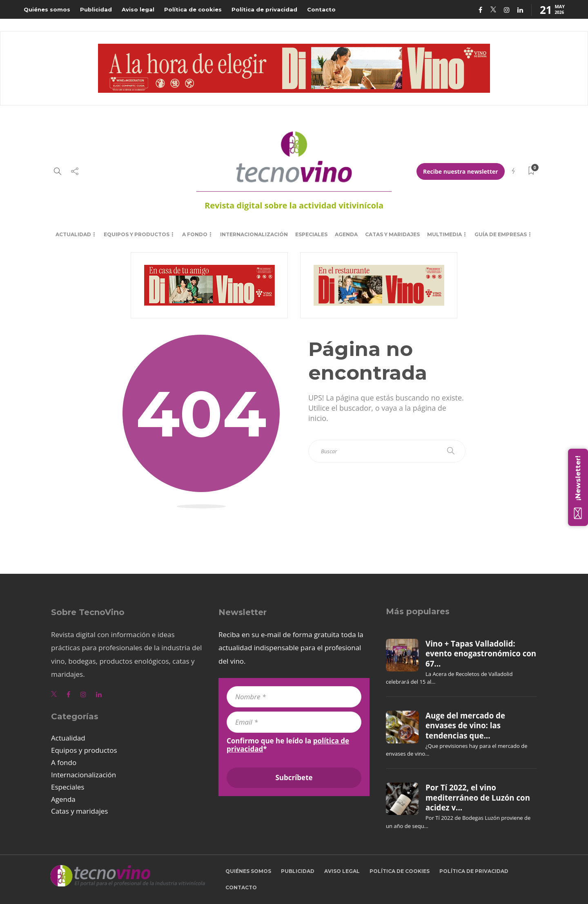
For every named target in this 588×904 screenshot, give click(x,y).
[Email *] (294, 722)
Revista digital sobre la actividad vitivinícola (294, 205)
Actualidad (73, 234)
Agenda (346, 234)
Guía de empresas (501, 234)
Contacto (321, 9)
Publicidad (96, 9)
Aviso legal (138, 9)
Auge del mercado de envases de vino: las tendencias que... (465, 726)
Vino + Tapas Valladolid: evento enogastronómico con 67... (481, 654)
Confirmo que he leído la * (288, 745)
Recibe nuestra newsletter (461, 171)
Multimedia (444, 234)
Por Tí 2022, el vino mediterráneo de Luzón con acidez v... (478, 798)
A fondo (195, 234)
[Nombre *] (294, 697)
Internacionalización (254, 234)
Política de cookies (193, 9)
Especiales (311, 234)
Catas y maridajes (392, 234)
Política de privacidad (264, 9)
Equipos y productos (137, 234)
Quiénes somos (47, 9)
